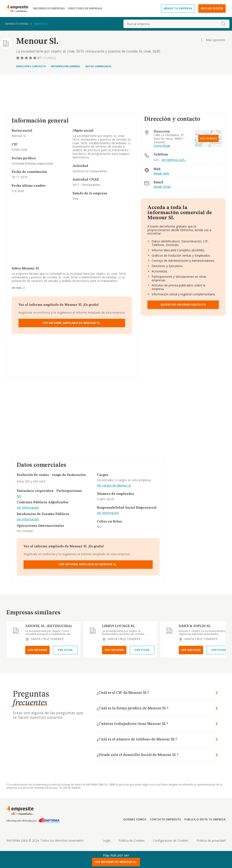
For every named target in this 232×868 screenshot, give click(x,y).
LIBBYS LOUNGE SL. (119, 626)
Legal (106, 840)
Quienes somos (135, 819)
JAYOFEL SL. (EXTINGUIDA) (48, 626)
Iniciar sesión (212, 8)
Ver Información (28, 508)
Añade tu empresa (178, 8)
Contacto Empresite (166, 819)
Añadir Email (162, 187)
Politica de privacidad (211, 840)
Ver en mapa (208, 138)
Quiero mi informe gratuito (183, 305)
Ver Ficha (65, 650)
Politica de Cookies (132, 840)
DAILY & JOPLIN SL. (195, 626)
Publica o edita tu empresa (205, 819)
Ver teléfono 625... (174, 160)
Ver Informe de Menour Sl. (116, 862)
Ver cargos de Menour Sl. (114, 486)
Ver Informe (38, 650)
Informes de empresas (49, 9)
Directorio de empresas (85, 9)
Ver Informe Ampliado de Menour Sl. (72, 323)
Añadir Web (161, 174)
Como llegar (162, 146)
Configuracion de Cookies (171, 840)
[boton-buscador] (224, 24)
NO (19, 496)
